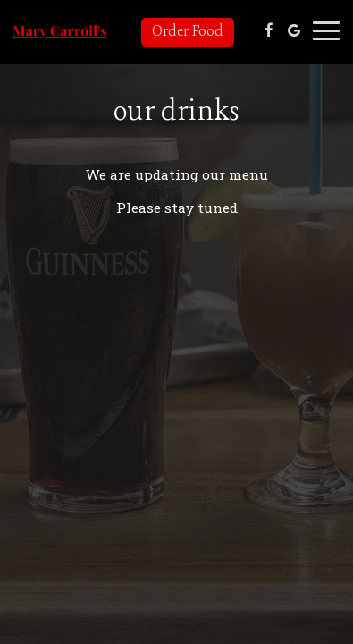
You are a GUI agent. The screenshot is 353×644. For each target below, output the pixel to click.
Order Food (188, 32)
